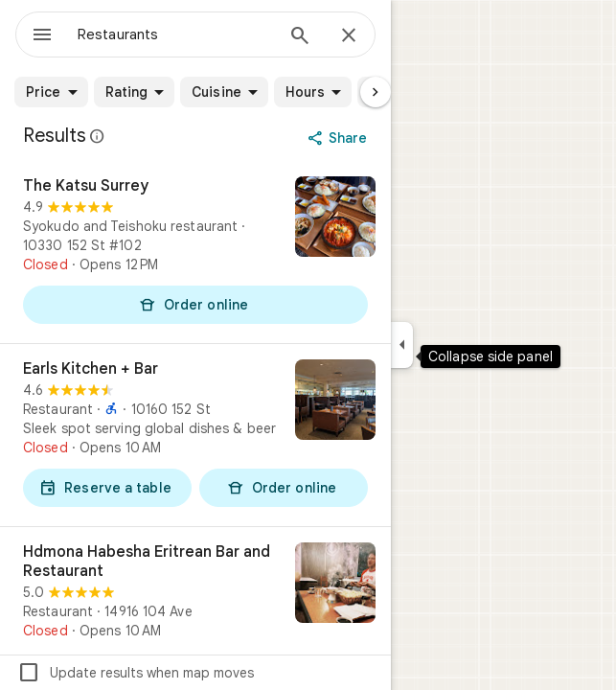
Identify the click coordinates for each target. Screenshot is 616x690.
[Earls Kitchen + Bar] (195, 435)
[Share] (340, 138)
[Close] (349, 36)
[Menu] (42, 36)
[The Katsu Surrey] (195, 252)
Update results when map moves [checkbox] (136, 673)
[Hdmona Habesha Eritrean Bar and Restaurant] (195, 591)
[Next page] (376, 92)
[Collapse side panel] (402, 345)
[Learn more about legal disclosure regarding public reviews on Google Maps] (98, 136)
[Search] (300, 37)
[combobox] (175, 34)
